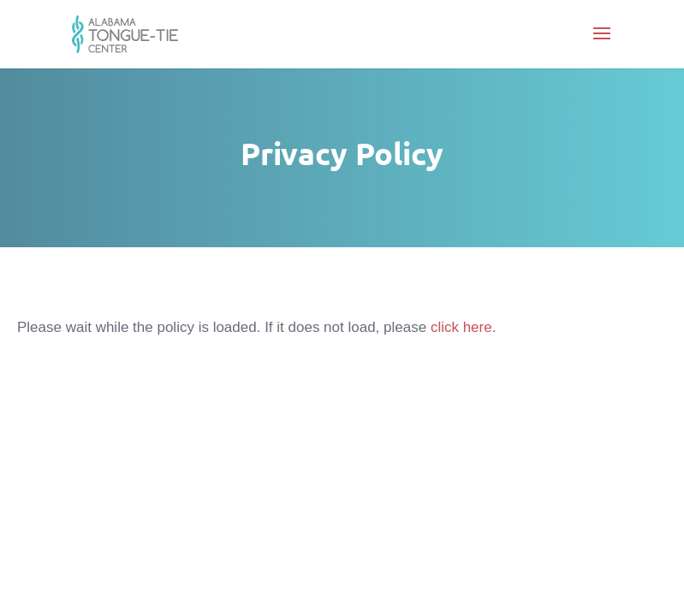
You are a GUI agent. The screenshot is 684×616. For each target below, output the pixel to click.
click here (461, 327)
